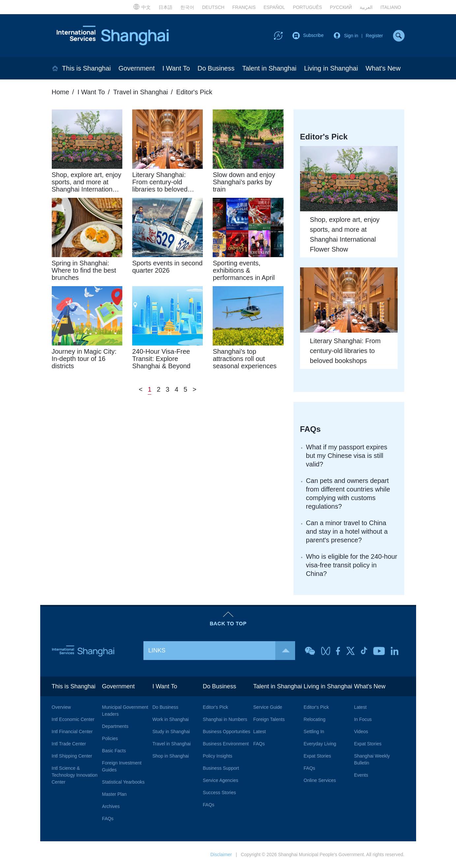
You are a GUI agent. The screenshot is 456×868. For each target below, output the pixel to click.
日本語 (166, 7)
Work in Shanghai (170, 719)
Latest (259, 732)
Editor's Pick (194, 92)
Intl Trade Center (69, 744)
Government (137, 68)
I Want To (176, 68)
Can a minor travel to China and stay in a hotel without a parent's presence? (347, 531)
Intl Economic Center (73, 719)
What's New (383, 68)
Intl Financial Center (72, 732)
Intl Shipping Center (72, 756)
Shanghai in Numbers (225, 719)
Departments (115, 726)
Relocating (315, 719)
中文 (142, 7)
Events (361, 775)
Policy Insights (217, 756)
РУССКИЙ (341, 7)
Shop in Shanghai (171, 756)
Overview (61, 707)
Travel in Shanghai (140, 92)
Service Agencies (220, 780)
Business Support (221, 768)
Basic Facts (114, 751)
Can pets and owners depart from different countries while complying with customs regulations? (348, 494)
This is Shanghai (86, 68)
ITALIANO (391, 7)
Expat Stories (317, 756)
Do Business (216, 68)
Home (61, 92)
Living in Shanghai (331, 68)
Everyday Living (320, 744)
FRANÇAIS (244, 7)
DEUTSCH (213, 7)
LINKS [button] (222, 651)
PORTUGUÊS (307, 7)
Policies (110, 738)
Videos (361, 732)
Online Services (320, 780)
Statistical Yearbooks (123, 782)
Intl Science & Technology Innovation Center (75, 775)
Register (374, 36)
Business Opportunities (227, 732)
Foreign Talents (269, 719)
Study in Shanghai (171, 732)
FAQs (310, 429)
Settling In (314, 732)
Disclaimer (221, 854)
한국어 (187, 7)
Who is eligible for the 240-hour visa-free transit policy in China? (352, 565)
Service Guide (268, 707)
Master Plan (114, 794)
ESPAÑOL (274, 7)
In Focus (363, 719)
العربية (366, 7)
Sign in (351, 36)
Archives (111, 806)
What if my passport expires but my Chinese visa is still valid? (347, 456)
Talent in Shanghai (269, 68)
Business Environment (226, 744)
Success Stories (219, 793)
